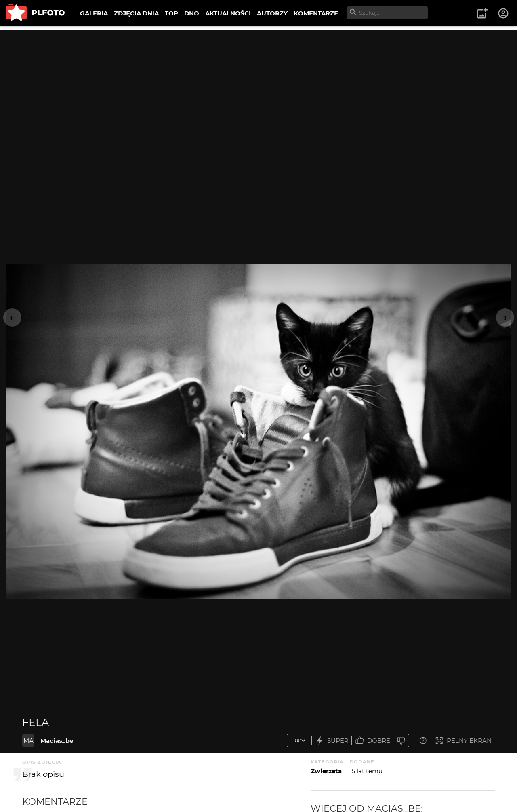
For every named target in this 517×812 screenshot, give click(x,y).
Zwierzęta (326, 771)
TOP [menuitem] (171, 13)
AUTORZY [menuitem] (272, 13)
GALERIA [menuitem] (94, 13)
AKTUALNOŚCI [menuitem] (228, 13)
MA (28, 741)
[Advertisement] (258, 87)
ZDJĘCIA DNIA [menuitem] (136, 13)
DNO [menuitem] (192, 13)
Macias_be (57, 741)
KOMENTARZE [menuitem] (316, 13)
